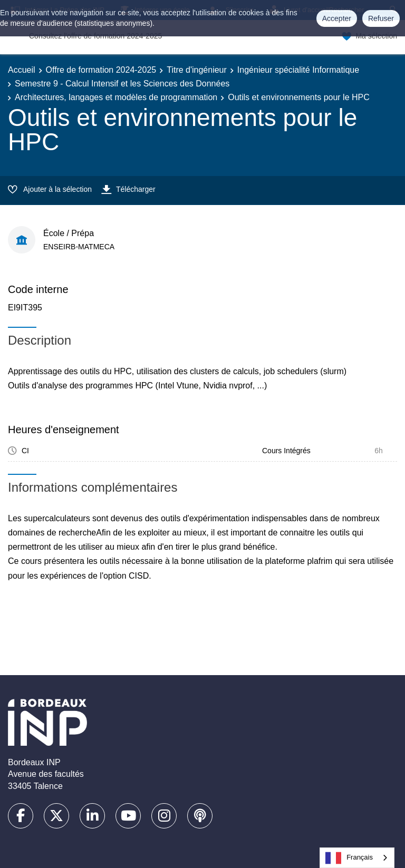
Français (349, 858)
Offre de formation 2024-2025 (101, 70)
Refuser (381, 18)
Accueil (22, 70)
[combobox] (357, 858)
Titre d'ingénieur (197, 70)
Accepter (337, 18)
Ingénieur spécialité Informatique (298, 70)
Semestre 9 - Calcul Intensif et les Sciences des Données (122, 84)
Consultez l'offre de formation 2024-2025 (95, 36)
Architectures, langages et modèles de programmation (116, 97)
